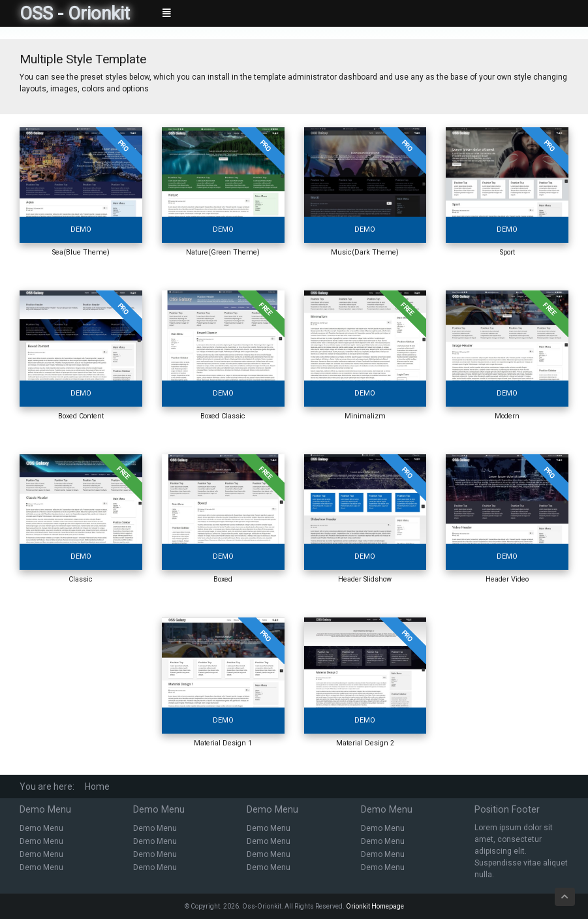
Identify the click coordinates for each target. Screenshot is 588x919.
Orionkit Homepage (375, 906)
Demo (81, 229)
